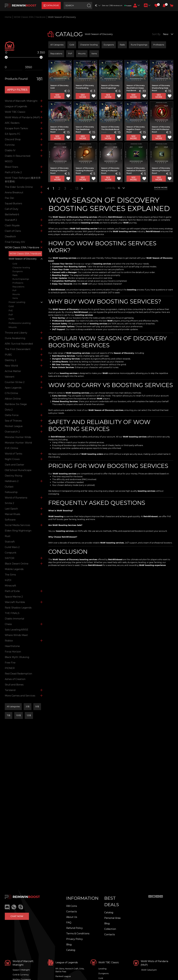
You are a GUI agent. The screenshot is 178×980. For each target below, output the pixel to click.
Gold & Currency (21, 975)
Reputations (56, 54)
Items (94, 54)
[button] (164, 5)
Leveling (102, 969)
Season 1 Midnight (21, 970)
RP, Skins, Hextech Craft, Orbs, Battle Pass (70, 970)
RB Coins (72, 906)
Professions (159, 45)
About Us (72, 917)
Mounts (82, 54)
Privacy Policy (74, 939)
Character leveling (89, 45)
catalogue (51, 5)
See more (57, 96)
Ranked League (63, 976)
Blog (69, 944)
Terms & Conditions (78, 933)
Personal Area (112, 918)
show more (161, 188)
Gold (72, 45)
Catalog (71, 950)
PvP (70, 54)
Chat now (17, 916)
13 (77, 188)
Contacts (72, 912)
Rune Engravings (139, 45)
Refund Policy (74, 928)
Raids (122, 45)
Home (8, 17)
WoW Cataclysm (149, 970)
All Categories (57, 45)
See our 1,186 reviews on (117, 5)
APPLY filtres (17, 90)
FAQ (69, 923)
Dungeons (109, 45)
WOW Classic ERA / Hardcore (30, 17)
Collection (110, 929)
